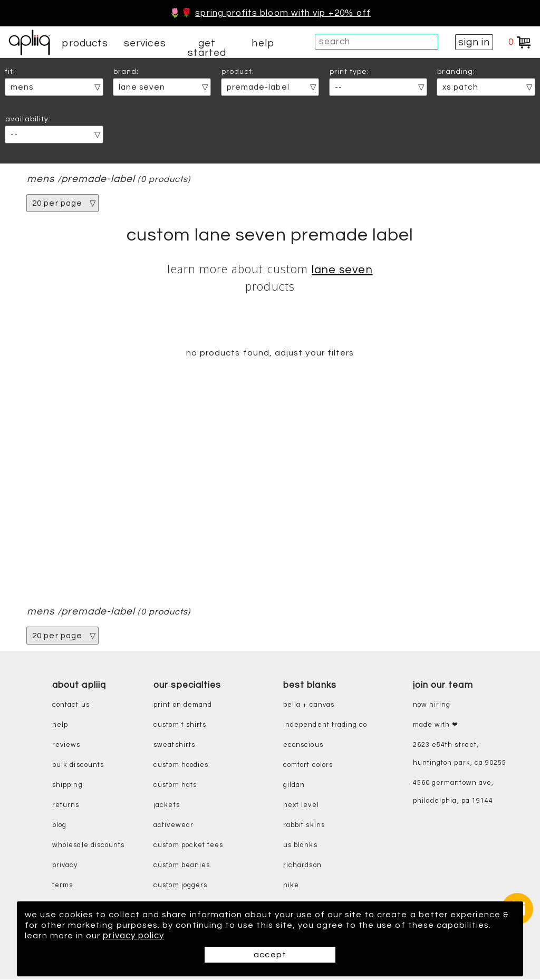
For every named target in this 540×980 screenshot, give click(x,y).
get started (207, 48)
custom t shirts (180, 725)
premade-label (98, 179)
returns (66, 805)
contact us (71, 705)
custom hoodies (181, 765)
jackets (166, 805)
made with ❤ (436, 725)
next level (301, 805)
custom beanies (182, 865)
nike (291, 885)
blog (59, 825)
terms (62, 885)
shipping (67, 785)
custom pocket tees (188, 845)
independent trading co (325, 725)
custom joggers (180, 885)
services (145, 43)
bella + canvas (309, 705)
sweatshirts (174, 745)
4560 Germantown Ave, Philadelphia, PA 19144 (453, 792)
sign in (474, 42)
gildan (294, 785)
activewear (173, 825)
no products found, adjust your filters (270, 353)
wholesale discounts (88, 845)
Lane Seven (342, 270)
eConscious (303, 745)
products (85, 43)
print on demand (183, 705)
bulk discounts (78, 765)
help (263, 43)
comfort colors (308, 765)
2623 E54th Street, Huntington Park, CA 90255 (460, 754)
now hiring (432, 705)
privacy (65, 865)
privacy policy (135, 936)
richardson (302, 865)
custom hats (175, 785)
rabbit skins (304, 825)
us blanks (300, 845)
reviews (66, 745)
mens (41, 179)
